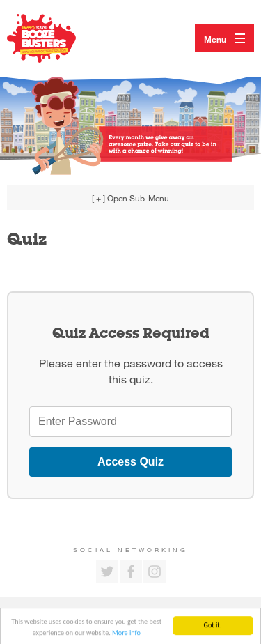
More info (126, 635)
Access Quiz (130, 462)
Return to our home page (56, 38)
